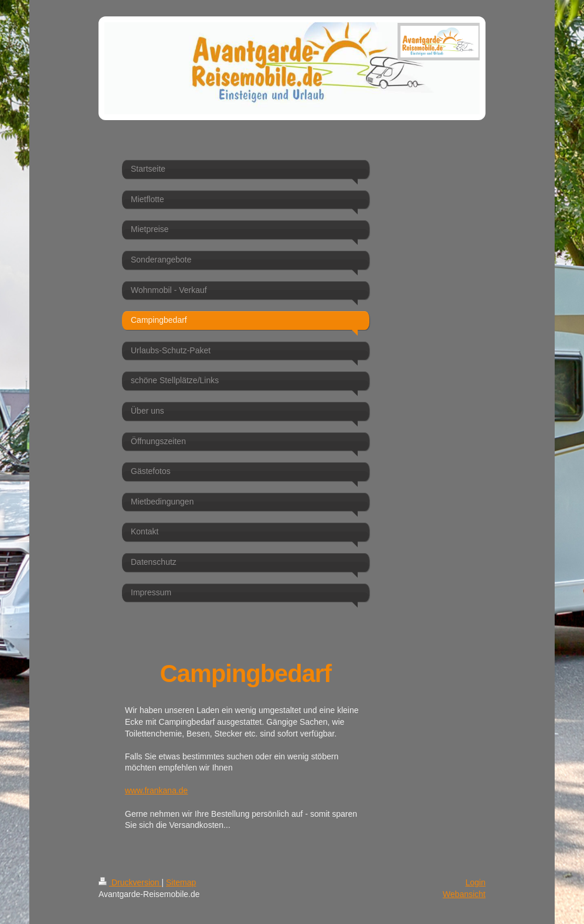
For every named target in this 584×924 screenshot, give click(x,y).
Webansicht (464, 894)
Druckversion (130, 882)
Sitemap (181, 882)
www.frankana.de (156, 790)
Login (476, 882)
